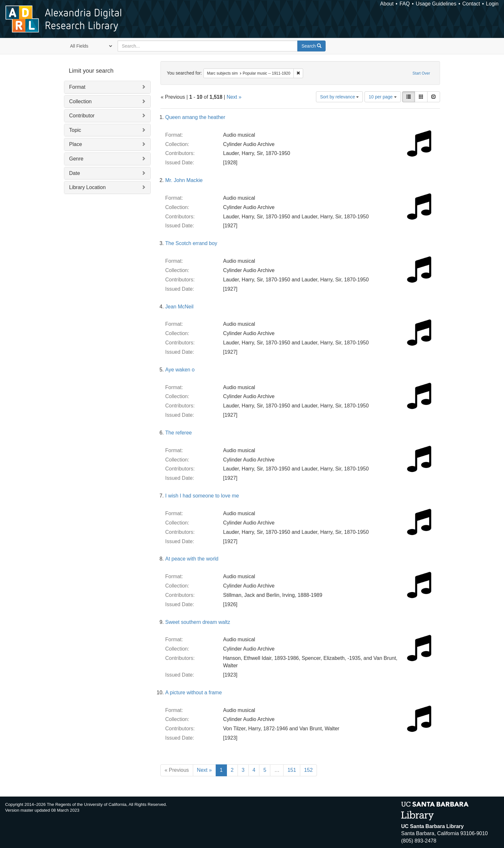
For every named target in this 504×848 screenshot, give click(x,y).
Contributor (82, 116)
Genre (76, 159)
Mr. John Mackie (184, 180)
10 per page (383, 97)
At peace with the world (192, 559)
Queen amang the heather (195, 117)
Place (76, 144)
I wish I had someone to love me (202, 496)
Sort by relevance (340, 97)
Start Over (421, 73)
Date (75, 173)
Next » (234, 97)
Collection (80, 101)
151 (292, 770)
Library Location (87, 187)
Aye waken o (180, 370)
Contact (471, 4)
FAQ (405, 4)
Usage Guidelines (436, 4)
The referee (179, 433)
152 (308, 770)
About (387, 4)
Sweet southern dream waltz (198, 622)
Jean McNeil (179, 307)
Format (77, 87)
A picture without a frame (194, 693)
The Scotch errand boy (191, 243)
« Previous (177, 770)
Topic (75, 130)
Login (492, 4)
